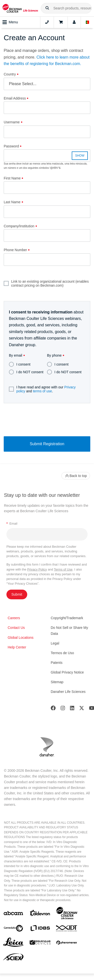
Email (12, 524)
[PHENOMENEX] (67, 944)
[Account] (74, 22)
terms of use (42, 391)
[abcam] (13, 914)
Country (10, 74)
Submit (17, 594)
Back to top (76, 476)
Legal (55, 643)
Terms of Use (63, 569)
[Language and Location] (88, 22)
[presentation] (47, 419)
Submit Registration (47, 444)
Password (11, 146)
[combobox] (66, 8)
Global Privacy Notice (67, 672)
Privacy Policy (37, 569)
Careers (14, 618)
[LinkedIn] (72, 709)
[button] (47, 8)
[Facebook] (53, 709)
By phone (54, 355)
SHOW (80, 156)
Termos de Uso (62, 653)
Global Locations (21, 638)
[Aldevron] (40, 914)
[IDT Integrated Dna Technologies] (67, 929)
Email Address (15, 98)
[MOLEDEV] (40, 943)
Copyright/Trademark (67, 618)
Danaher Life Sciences (68, 692)
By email (16, 355)
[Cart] (61, 22)
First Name (12, 178)
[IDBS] (40, 929)
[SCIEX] (13, 958)
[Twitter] (82, 709)
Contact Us (16, 628)
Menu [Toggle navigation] (10, 22)
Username (12, 122)
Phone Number (15, 250)
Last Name (12, 202)
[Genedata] (13, 929)
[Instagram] (63, 709)
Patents (57, 663)
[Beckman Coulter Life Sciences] (67, 914)
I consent (20, 364)
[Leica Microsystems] (13, 944)
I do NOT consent (26, 372)
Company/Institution (19, 226)
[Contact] (47, 22)
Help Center (17, 647)
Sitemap (57, 682)
